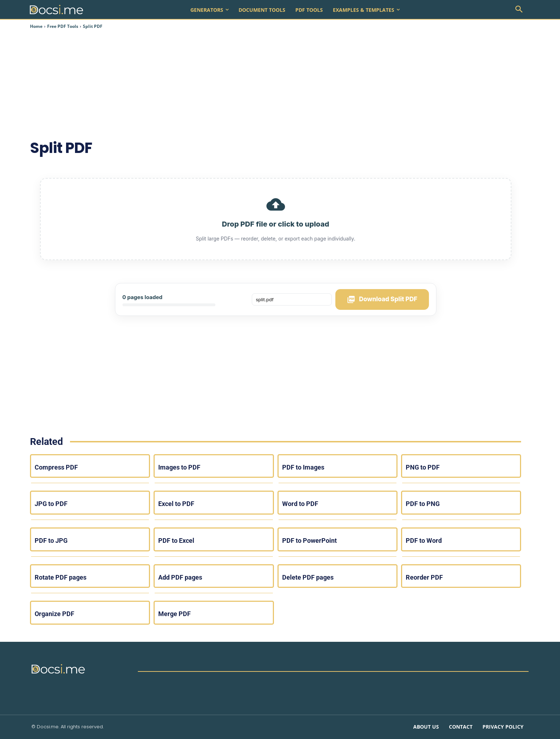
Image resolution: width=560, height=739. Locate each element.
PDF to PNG (423, 504)
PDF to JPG (51, 540)
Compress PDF (56, 467)
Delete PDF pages (308, 577)
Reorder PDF (424, 577)
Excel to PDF (176, 504)
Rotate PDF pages (61, 577)
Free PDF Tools (63, 26)
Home (36, 26)
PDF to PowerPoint (309, 540)
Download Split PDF (382, 299)
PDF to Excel (176, 540)
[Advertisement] (270, 84)
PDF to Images (303, 467)
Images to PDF (179, 467)
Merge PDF (174, 614)
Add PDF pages (180, 577)
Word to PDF (300, 504)
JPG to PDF (51, 504)
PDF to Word (424, 540)
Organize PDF (54, 614)
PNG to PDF (423, 467)
